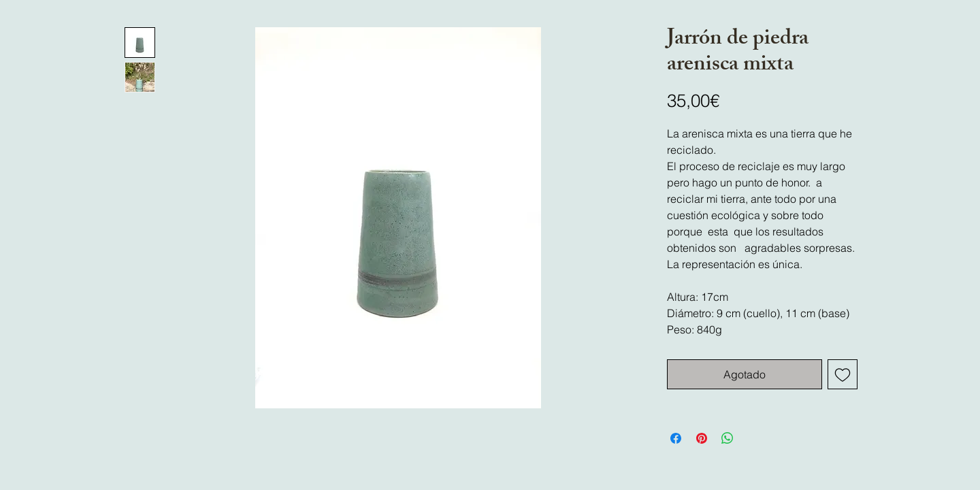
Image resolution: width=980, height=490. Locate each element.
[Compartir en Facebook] (676, 438)
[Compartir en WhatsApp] (728, 438)
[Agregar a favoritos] (843, 374)
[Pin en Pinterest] (702, 438)
